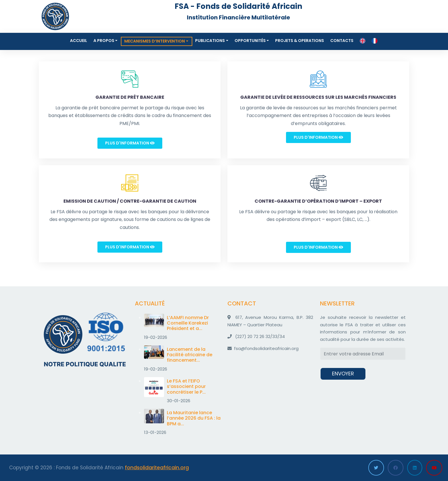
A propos (104, 41)
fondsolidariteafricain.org (157, 468)
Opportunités (250, 41)
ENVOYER (343, 374)
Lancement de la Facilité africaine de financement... (190, 355)
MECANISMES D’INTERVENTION (155, 41)
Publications (210, 41)
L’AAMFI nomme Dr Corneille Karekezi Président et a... (188, 323)
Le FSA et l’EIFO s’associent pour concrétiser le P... (186, 386)
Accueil (79, 41)
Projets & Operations (300, 41)
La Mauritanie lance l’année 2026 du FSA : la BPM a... (194, 418)
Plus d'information (130, 143)
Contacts (342, 41)
